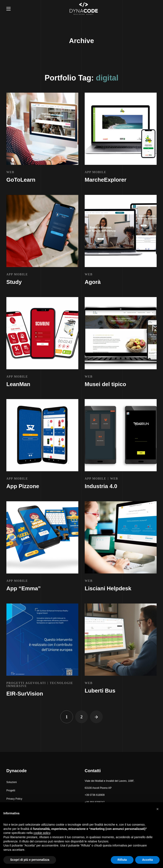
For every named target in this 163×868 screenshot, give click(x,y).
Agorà (93, 282)
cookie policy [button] (42, 833)
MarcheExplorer (106, 180)
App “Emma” (24, 588)
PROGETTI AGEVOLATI (26, 683)
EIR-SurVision (25, 694)
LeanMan (18, 384)
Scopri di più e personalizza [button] (30, 860)
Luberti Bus (100, 691)
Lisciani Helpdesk (108, 588)
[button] (12, 782)
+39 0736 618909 (95, 795)
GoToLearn (21, 180)
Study (14, 282)
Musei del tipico (105, 384)
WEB (10, 172)
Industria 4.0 (101, 486)
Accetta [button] (147, 860)
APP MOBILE (96, 172)
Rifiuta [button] (122, 860)
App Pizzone (23, 486)
